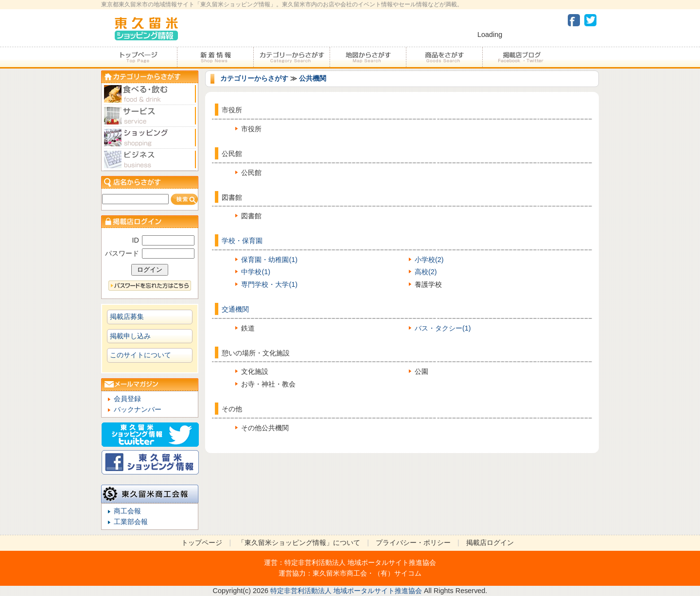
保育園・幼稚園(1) (269, 260)
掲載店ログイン (490, 543)
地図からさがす (368, 57)
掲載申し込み (130, 336)
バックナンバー (138, 409)
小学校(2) (429, 260)
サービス (150, 116)
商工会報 (127, 511)
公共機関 (313, 78)
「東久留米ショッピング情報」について (299, 543)
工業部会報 (131, 522)
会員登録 (127, 399)
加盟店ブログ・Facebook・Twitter (520, 57)
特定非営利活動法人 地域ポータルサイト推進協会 (360, 562)
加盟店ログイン (150, 221)
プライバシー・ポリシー (413, 543)
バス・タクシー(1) (443, 328)
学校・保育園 (242, 241)
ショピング (150, 138)
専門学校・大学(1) (269, 284)
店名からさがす (150, 182)
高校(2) (426, 272)
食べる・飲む (150, 94)
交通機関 (235, 309)
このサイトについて (140, 355)
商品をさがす (444, 57)
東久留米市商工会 (340, 573)
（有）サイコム (398, 573)
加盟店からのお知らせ (215, 57)
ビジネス (150, 160)
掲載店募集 (127, 316)
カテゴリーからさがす (291, 57)
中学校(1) (256, 272)
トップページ (139, 57)
